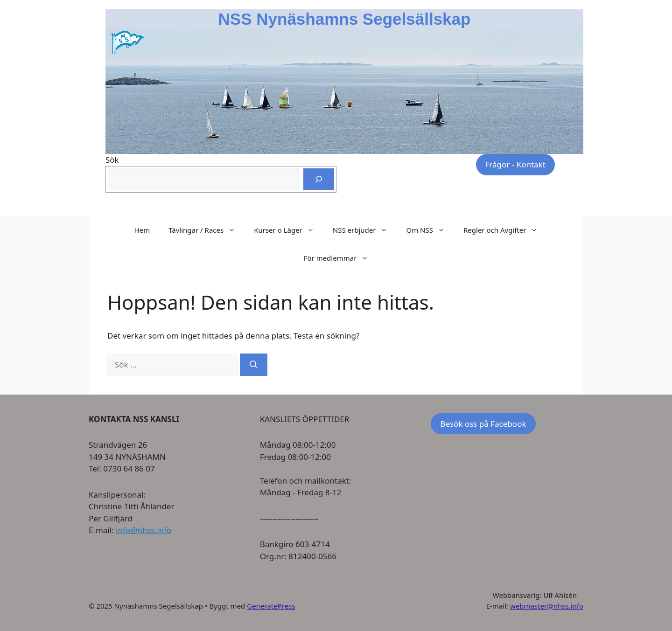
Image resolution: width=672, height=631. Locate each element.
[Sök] (319, 180)
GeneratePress (271, 606)
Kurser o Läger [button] (289, 230)
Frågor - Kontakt (515, 164)
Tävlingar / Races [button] (206, 230)
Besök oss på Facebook (483, 424)
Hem (142, 230)
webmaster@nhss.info (547, 606)
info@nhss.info (143, 530)
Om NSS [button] (430, 230)
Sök (112, 160)
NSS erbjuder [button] (365, 230)
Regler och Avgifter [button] (505, 230)
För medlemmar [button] (341, 258)
